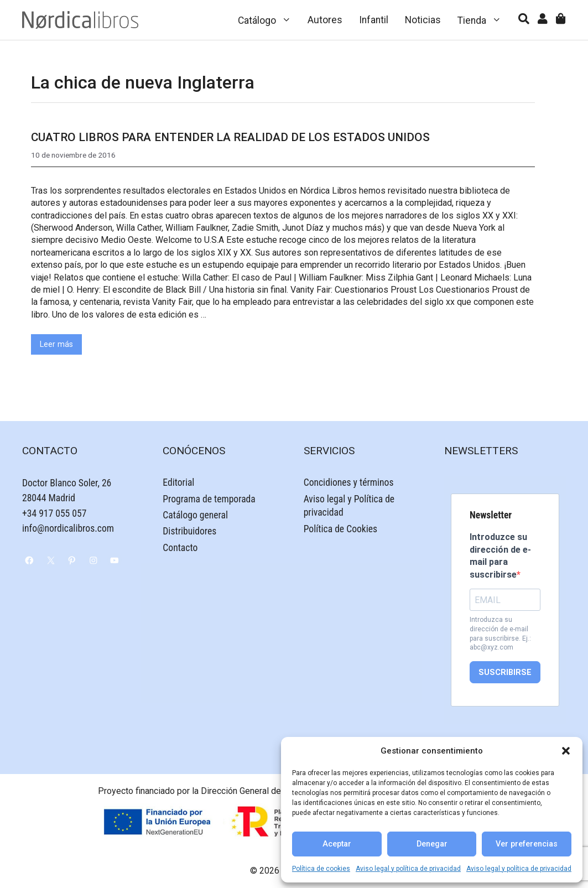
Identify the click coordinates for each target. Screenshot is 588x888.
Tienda (484, 20)
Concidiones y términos (349, 482)
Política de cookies (321, 869)
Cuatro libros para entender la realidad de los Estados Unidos (230, 137)
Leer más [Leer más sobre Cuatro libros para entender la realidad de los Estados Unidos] (56, 344)
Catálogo (269, 20)
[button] (566, 751)
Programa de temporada (209, 499)
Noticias (423, 20)
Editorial (178, 482)
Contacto (180, 548)
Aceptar (337, 844)
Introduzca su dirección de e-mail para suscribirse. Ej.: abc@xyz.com (500, 633)
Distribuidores (189, 531)
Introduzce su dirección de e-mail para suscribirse (500, 555)
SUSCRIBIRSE (505, 673)
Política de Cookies (340, 529)
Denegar (432, 844)
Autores (325, 20)
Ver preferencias (527, 844)
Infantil (374, 20)
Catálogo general (195, 515)
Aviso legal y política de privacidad (408, 869)
